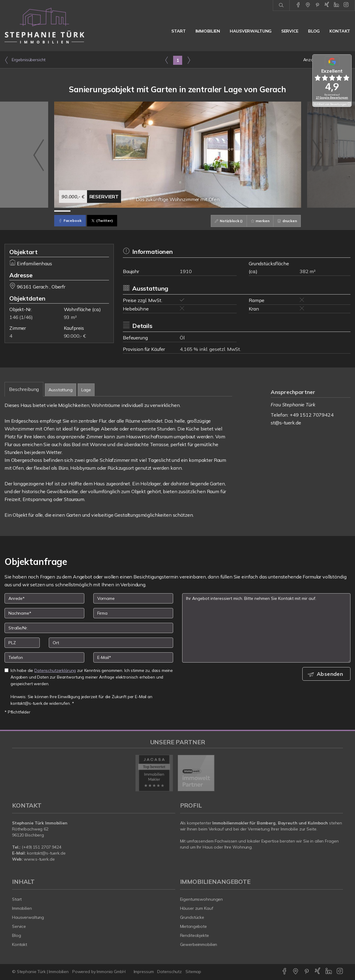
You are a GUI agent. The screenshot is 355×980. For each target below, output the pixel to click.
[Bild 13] (260, 211)
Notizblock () (225, 221)
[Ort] (111, 643)
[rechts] (189, 60)
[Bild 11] (227, 211)
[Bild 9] (194, 211)
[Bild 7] (161, 211)
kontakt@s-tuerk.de (46, 853)
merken (258, 221)
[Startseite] (44, 26)
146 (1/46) (21, 317)
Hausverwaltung (251, 31)
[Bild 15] (293, 211)
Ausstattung (60, 390)
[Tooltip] (349, 104)
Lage (86, 390)
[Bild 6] (145, 211)
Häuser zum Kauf (197, 908)
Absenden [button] (331, 674)
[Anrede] (44, 598)
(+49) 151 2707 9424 (42, 847)
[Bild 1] (62, 211)
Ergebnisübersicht (25, 60)
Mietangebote (194, 926)
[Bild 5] (128, 211)
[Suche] (281, 5)
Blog (314, 31)
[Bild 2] (79, 211)
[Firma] (133, 613)
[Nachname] (44, 613)
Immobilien (208, 31)
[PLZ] (22, 643)
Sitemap (193, 972)
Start (179, 31)
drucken (286, 221)
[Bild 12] (243, 211)
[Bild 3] (95, 211)
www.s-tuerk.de (39, 859)
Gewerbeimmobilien (199, 944)
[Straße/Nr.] (89, 628)
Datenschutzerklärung (55, 670)
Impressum (144, 972)
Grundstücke (192, 917)
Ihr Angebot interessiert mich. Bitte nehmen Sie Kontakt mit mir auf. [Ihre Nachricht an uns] (266, 628)
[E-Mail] (133, 657)
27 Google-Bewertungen (332, 98)
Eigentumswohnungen (202, 899)
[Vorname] (133, 598)
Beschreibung (24, 389)
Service (290, 31)
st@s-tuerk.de (286, 423)
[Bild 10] (210, 211)
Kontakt (340, 31)
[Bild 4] (112, 211)
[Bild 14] (276, 211)
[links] (167, 60)
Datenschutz (170, 972)
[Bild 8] (178, 211)
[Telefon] (44, 657)
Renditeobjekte (195, 935)
